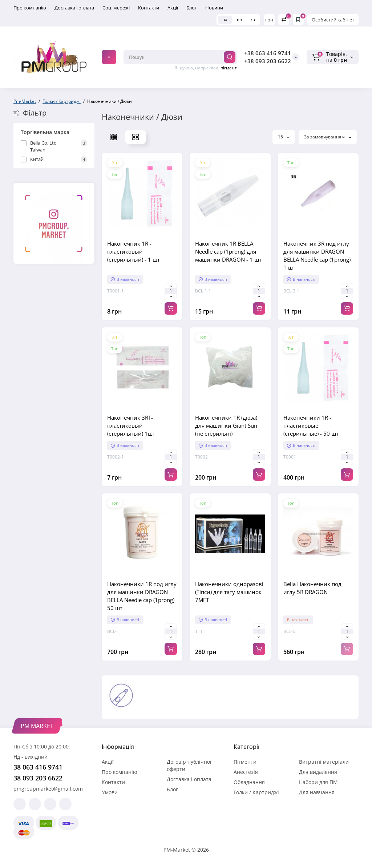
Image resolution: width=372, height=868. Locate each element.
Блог (192, 8)
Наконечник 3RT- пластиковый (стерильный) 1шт (131, 425)
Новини (214, 8)
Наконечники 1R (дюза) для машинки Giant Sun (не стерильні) (226, 425)
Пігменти (245, 762)
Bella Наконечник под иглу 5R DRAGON (312, 588)
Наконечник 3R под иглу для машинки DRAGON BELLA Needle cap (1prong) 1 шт (317, 255)
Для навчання (317, 792)
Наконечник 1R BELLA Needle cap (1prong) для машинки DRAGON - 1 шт (228, 251)
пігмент (229, 68)
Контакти (149, 8)
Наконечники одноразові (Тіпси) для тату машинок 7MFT (229, 592)
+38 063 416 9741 (268, 53)
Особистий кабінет (333, 20)
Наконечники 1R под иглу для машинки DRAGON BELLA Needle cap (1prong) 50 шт (142, 596)
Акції (173, 8)
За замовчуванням (328, 137)
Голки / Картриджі (256, 792)
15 (284, 137)
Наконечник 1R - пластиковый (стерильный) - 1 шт (134, 251)
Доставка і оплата (74, 8)
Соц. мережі (116, 8)
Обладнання (249, 782)
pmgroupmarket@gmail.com (48, 789)
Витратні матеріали (324, 762)
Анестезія (246, 772)
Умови (110, 792)
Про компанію (30, 8)
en (239, 19)
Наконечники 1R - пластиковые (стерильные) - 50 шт (311, 425)
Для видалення (318, 772)
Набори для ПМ (318, 782)
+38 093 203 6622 (268, 61)
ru (253, 19)
